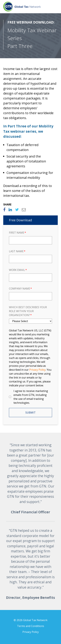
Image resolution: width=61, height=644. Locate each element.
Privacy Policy (31, 632)
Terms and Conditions (31, 626)
